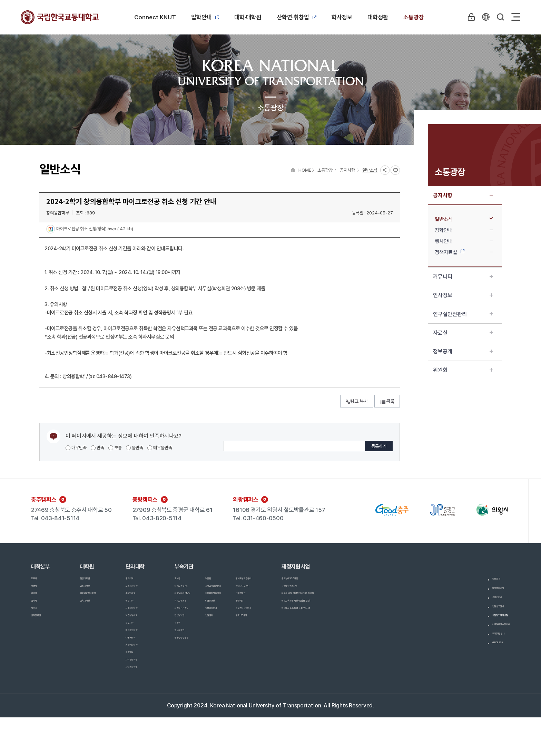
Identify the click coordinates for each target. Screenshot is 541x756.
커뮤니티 (463, 277)
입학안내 (205, 17)
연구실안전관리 (463, 314)
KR (484, 17)
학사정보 (342, 17)
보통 (115, 448)
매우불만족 (160, 448)
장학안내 (464, 230)
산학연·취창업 (297, 17)
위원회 (463, 370)
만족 (97, 448)
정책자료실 (464, 252)
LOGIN (468, 17)
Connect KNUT (155, 17)
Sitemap (516, 17)
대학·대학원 (248, 17)
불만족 (135, 448)
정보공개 (463, 351)
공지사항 (463, 195)
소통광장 (414, 17)
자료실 (463, 333)
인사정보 (463, 295)
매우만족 (76, 448)
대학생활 (378, 17)
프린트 (395, 170)
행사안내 (464, 241)
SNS (385, 170)
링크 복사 (357, 401)
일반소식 (464, 219)
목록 (387, 401)
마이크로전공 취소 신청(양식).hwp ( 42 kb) (94, 229)
